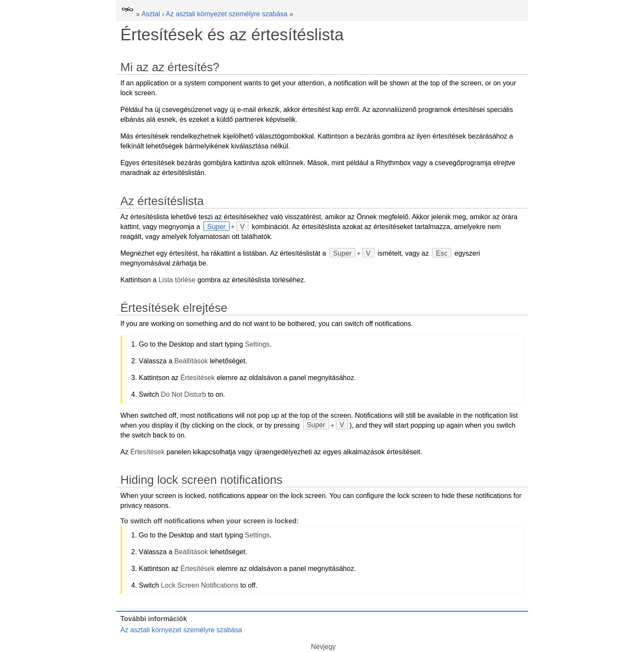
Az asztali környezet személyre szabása (227, 14)
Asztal (151, 14)
